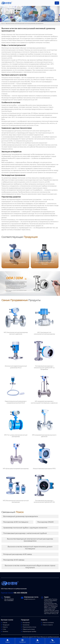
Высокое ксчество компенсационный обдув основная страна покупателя (30, 567)
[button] (55, 254)
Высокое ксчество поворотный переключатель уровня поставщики (30, 548)
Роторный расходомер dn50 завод (17, 554)
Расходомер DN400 (45, 522)
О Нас (37, 641)
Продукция (22, 641)
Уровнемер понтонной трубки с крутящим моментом (25, 528)
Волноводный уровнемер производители (21, 516)
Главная (3, 23)
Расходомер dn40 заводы (14, 560)
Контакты (52, 641)
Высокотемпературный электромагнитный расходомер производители (30, 540)
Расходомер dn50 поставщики (16, 522)
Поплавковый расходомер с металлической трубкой (25, 533)
